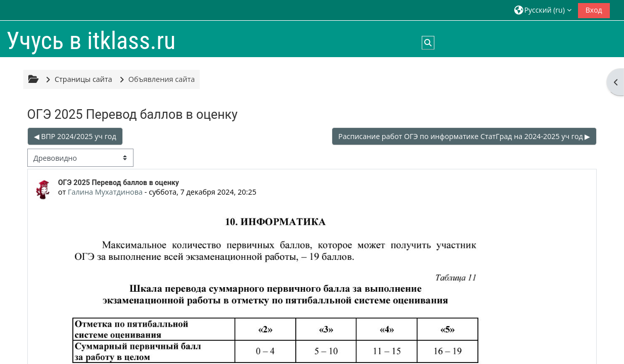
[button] (543, 10)
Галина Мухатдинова (105, 192)
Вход (594, 10)
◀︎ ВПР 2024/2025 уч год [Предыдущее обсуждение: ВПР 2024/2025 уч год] (75, 136)
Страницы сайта (83, 79)
